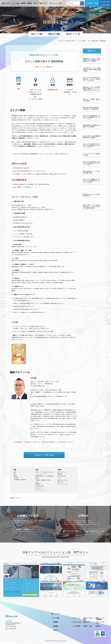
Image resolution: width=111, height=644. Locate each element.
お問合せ (98, 626)
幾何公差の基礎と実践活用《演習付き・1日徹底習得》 (91, 108)
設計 (89, 75)
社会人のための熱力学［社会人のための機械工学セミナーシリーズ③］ (91, 163)
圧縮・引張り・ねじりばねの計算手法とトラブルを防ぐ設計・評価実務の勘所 (91, 206)
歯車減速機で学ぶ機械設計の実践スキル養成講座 (91, 126)
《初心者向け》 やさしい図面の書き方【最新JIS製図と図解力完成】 (92, 70)
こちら (54, 154)
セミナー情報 (16, 3)
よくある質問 (76, 626)
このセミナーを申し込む (44, 455)
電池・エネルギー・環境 (94, 187)
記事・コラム (43, 3)
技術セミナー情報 (54, 34)
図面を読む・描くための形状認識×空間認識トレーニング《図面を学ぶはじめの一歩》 (91, 89)
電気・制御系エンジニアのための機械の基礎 (91, 172)
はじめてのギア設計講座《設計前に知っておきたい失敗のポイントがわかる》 (91, 79)
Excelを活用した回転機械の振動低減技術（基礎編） (92, 137)
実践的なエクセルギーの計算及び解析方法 (91, 195)
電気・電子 (91, 169)
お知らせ (36, 3)
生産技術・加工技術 (93, 200)
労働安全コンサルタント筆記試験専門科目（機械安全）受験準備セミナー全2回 (91, 60)
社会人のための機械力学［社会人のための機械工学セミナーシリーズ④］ (91, 181)
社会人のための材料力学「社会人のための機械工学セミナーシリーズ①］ (91, 117)
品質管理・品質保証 (88, 203)
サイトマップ (76, 618)
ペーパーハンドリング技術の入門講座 (91, 154)
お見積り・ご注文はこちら (25, 529)
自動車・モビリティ (93, 131)
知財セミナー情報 (37, 34)
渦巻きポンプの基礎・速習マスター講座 (91, 100)
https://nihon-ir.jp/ (41, 490)
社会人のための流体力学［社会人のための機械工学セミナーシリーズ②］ (91, 146)
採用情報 (29, 3)
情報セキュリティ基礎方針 (100, 619)
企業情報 (23, 3)
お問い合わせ (106, 5)
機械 (85, 56)
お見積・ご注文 (88, 626)
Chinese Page (77, 622)
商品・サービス (6, 3)
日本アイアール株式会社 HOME (67, 41)
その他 (90, 56)
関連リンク (86, 622)
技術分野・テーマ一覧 (73, 34)
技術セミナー (92, 51)
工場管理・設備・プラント (90, 97)
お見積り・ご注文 (93, 3)
